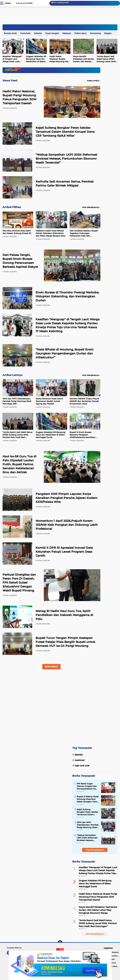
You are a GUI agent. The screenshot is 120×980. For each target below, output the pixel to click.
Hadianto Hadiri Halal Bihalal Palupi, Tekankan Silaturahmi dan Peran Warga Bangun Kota (51, 233)
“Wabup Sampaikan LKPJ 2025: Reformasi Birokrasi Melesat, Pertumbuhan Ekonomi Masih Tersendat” (66, 159)
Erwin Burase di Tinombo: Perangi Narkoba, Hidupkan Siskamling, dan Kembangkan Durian (67, 296)
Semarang (95, 33)
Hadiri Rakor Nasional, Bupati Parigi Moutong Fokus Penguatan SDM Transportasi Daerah (60, 59)
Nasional (80, 760)
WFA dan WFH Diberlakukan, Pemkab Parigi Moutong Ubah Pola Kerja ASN (17, 401)
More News (51, 667)
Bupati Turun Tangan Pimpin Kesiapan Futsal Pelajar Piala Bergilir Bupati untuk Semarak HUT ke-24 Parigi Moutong (65, 642)
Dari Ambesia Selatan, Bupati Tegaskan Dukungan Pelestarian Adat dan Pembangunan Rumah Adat (84, 233)
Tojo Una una (82, 766)
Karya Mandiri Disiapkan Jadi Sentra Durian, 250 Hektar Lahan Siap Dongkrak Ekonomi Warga (83, 59)
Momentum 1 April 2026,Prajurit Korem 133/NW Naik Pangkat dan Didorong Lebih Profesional (67, 525)
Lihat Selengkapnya (91, 207)
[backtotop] (60, 943)
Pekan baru (81, 33)
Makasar (67, 33)
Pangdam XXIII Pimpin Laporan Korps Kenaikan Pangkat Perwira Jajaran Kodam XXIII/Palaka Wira (67, 498)
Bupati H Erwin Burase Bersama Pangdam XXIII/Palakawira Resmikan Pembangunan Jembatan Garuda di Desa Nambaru (82, 435)
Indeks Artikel (94, 81)
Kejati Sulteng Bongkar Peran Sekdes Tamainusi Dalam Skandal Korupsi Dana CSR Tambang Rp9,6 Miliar (65, 132)
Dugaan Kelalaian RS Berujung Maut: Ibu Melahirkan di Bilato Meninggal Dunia (36, 59)
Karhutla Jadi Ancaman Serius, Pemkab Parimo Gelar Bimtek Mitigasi (65, 184)
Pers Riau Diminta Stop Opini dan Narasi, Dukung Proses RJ (17, 232)
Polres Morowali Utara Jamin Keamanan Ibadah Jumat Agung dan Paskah (49, 401)
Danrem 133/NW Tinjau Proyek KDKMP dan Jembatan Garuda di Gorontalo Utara (84, 401)
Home (8, 3)
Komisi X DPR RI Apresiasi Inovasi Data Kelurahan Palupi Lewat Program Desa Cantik (64, 552)
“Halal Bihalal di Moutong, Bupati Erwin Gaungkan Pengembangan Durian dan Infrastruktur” (65, 353)
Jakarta (38, 33)
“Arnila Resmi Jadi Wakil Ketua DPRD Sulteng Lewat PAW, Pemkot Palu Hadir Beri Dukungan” (17, 435)
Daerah (79, 755)
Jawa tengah (52, 33)
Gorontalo (25, 33)
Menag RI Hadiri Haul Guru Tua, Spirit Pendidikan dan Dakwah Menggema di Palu (64, 615)
